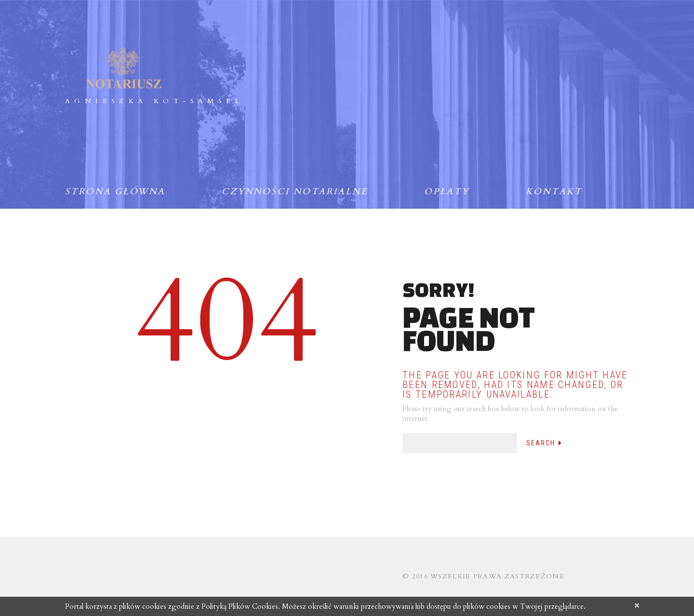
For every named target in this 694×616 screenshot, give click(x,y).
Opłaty (447, 192)
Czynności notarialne (295, 192)
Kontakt (554, 192)
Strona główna (115, 192)
